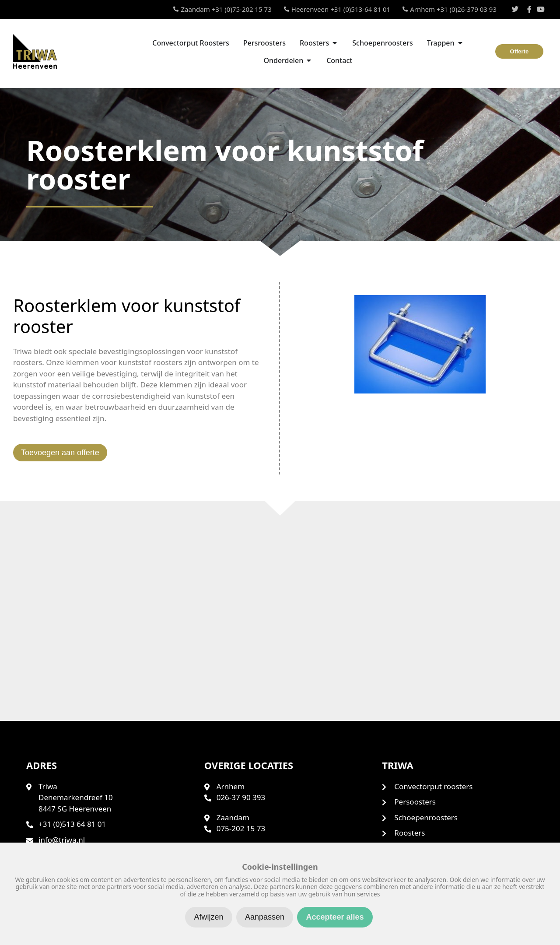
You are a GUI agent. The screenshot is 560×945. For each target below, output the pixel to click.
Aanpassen (265, 917)
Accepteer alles (335, 917)
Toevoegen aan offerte (60, 453)
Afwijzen (208, 917)
